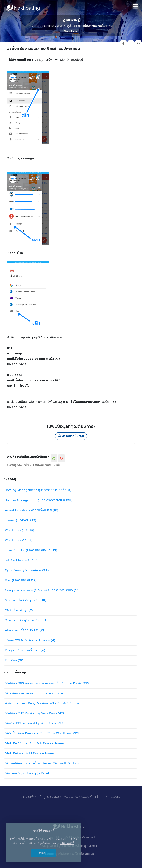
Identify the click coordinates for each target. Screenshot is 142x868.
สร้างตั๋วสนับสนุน (71, 436)
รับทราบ (45, 853)
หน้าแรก (35, 26)
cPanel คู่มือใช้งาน (68, 26)
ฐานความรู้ (48, 26)
